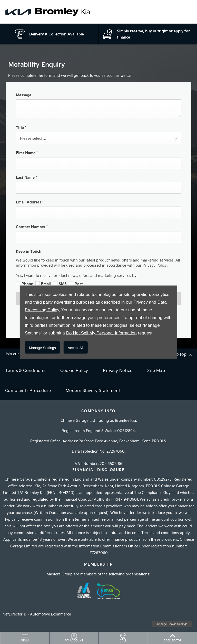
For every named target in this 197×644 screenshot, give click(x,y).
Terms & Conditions (25, 370)
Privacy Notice (118, 370)
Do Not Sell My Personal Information (101, 333)
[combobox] (98, 138)
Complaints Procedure (28, 390)
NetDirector (13, 614)
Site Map (156, 370)
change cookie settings (172, 624)
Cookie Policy (74, 370)
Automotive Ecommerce (51, 614)
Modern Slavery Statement (93, 390)
